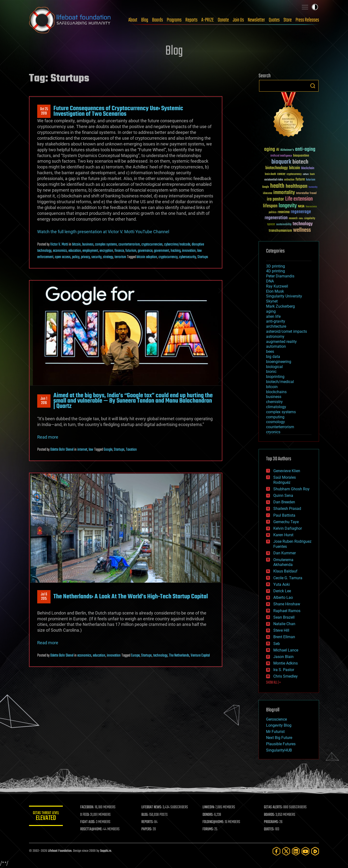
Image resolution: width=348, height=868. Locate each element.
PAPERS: (147, 829)
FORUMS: (208, 829)
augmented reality (281, 342)
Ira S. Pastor (284, 670)
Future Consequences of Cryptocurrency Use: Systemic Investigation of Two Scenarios (118, 111)
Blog (145, 20)
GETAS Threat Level (46, 817)
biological (274, 367)
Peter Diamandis (280, 276)
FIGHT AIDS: (88, 822)
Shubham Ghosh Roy (291, 489)
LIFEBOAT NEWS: (152, 807)
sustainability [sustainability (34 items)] (284, 225)
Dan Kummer (285, 553)
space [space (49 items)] (271, 224)
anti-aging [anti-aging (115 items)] (305, 149)
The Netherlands (179, 656)
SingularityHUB (279, 750)
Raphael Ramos (287, 611)
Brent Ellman (284, 637)
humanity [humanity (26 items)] (313, 187)
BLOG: (145, 815)
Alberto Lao (283, 597)
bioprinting (275, 377)
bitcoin (76, 245)
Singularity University (284, 296)
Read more (48, 437)
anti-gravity (276, 321)
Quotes (274, 20)
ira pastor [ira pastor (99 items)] (275, 199)
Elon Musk (275, 291)
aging (271, 311)
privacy (85, 257)
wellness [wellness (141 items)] (302, 230)
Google (108, 450)
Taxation (131, 450)
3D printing (275, 266)
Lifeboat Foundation (60, 851)
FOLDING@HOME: (214, 822)
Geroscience (276, 719)
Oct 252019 (44, 111)
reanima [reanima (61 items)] (284, 212)
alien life (273, 316)
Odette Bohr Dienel (62, 450)
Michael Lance (286, 650)
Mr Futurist (275, 732)
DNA (270, 281)
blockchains (276, 392)
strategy (108, 257)
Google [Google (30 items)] (266, 187)
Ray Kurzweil (277, 286)
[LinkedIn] (296, 851)
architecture (276, 326)
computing (275, 417)
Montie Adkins (286, 663)
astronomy (275, 336)
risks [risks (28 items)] (301, 218)
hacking (176, 251)
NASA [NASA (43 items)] (301, 207)
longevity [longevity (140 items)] (288, 206)
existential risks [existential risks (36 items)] (274, 180)
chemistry (274, 402)
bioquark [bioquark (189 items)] (281, 162)
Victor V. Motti (59, 245)
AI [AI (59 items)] (278, 150)
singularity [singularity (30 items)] (310, 219)
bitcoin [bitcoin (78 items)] (294, 168)
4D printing (275, 271)
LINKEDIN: (209, 807)
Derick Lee (282, 591)
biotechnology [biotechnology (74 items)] (277, 168)
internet (82, 450)
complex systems (106, 245)
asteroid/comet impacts (286, 331)
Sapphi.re (106, 851)
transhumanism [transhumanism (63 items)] (280, 231)
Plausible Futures (281, 744)
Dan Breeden (284, 502)
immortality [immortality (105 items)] (284, 193)
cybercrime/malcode (177, 245)
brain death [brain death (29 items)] (270, 174)
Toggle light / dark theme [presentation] (315, 7)
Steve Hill (281, 630)
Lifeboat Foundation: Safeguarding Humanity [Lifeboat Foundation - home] (70, 20)
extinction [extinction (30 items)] (289, 180)
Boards (157, 20)
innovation (189, 251)
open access (63, 257)
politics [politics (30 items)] (273, 213)
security (96, 257)
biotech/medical (280, 382)
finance (119, 251)
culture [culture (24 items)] (306, 174)
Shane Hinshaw (287, 604)
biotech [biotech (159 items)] (300, 162)
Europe (135, 656)
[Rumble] (315, 851)
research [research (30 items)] (293, 219)
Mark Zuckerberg (280, 306)
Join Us (238, 20)
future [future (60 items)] (300, 179)
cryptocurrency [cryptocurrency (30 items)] (294, 174)
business (88, 245)
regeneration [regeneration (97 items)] (276, 218)
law (91, 450)
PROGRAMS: (271, 822)
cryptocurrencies (152, 245)
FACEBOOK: (87, 807)
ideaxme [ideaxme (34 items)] (268, 194)
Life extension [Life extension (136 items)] (299, 199)
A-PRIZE (208, 20)
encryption (106, 251)
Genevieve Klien (287, 471)
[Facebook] (276, 851)
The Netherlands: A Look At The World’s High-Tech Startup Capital (131, 597)
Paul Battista (284, 515)
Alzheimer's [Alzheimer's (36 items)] (287, 150)
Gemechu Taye (286, 522)
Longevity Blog (279, 725)
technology (160, 656)
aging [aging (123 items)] (270, 149)
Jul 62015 (44, 597)
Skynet (272, 301)
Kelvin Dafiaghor (288, 528)
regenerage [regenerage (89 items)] (301, 212)
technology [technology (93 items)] (303, 224)
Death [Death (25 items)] (312, 174)
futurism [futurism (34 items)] (311, 180)
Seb (277, 644)
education (75, 251)
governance (145, 251)
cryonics (273, 432)
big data (273, 357)
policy (76, 257)
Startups (203, 257)
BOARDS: (269, 815)
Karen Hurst (283, 535)
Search (313, 86)
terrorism (120, 257)
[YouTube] (305, 851)
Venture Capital (200, 656)
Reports (191, 20)
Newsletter (256, 20)
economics (60, 251)
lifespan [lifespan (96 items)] (270, 206)
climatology (276, 407)
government (162, 251)
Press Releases (307, 20)
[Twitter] (286, 851)
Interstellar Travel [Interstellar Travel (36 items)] (306, 193)
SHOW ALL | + (273, 683)
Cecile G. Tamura (288, 578)
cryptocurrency (168, 257)
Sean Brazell (284, 617)
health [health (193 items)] (277, 186)
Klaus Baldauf (285, 571)
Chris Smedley (286, 676)
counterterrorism (129, 245)
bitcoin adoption (147, 257)
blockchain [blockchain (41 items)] (308, 168)
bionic (271, 372)
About (133, 20)
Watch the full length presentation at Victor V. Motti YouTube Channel (103, 232)
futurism (131, 251)
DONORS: (208, 815)
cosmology (275, 422)
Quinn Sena (283, 495)
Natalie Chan (284, 624)
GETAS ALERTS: (273, 807)
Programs (174, 20)
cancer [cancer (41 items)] (281, 174)
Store (288, 20)
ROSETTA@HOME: (91, 829)
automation (276, 346)
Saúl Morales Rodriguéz (285, 480)
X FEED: (85, 815)
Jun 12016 (44, 401)
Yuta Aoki (282, 584)
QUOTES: (269, 829)
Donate (223, 20)
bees (270, 351)
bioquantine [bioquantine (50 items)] (301, 156)
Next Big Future (279, 738)
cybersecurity (188, 257)
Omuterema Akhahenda (283, 562)
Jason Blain (283, 657)
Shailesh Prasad (287, 509)
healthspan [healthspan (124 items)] (297, 186)
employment (90, 251)
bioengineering (279, 362)
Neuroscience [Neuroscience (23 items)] (311, 207)
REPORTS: (147, 822)
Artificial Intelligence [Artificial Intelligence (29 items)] (281, 156)
